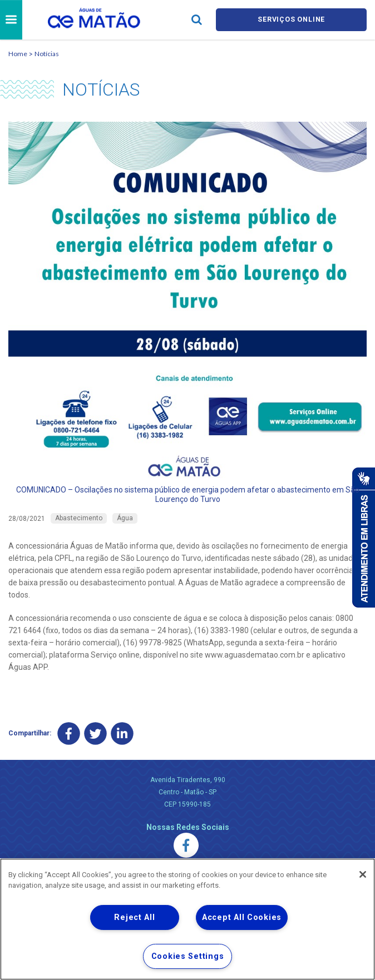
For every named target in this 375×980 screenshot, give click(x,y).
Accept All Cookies (242, 917)
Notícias (47, 54)
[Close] (363, 874)
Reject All (134, 917)
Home (18, 54)
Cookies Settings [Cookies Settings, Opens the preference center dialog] (188, 956)
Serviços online (292, 20)
